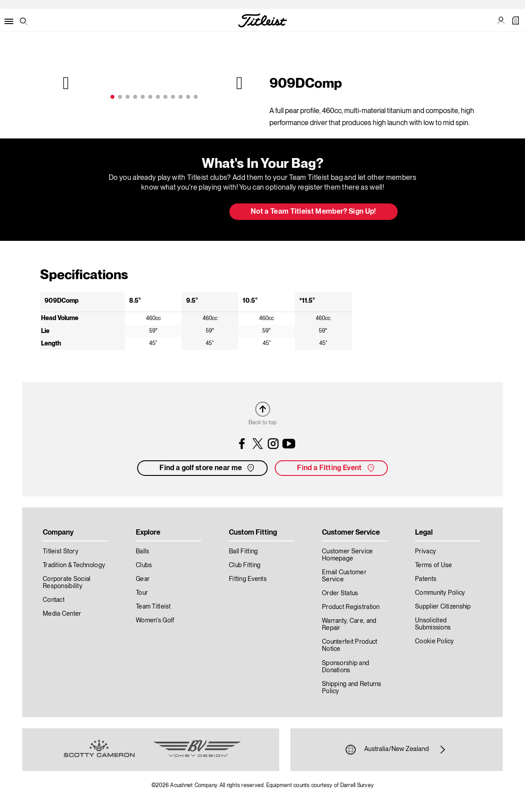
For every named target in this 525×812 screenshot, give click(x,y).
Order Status (340, 593)
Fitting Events (248, 579)
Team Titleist (153, 607)
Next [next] (239, 83)
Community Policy (440, 593)
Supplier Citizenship (443, 607)
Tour (142, 593)
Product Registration (351, 607)
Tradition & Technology (74, 565)
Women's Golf (155, 621)
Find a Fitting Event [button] (336, 468)
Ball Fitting (243, 552)
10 (181, 97)
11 (188, 97)
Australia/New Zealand (397, 750)
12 (196, 97)
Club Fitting (245, 565)
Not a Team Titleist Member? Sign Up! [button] (313, 212)
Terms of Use (433, 565)
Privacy (425, 552)
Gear (143, 579)
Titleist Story (61, 552)
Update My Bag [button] (175, 212)
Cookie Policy (435, 641)
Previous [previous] (67, 83)
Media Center (62, 614)
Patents (426, 579)
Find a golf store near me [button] (208, 468)
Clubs (144, 565)
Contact (54, 600)
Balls (142, 552)
